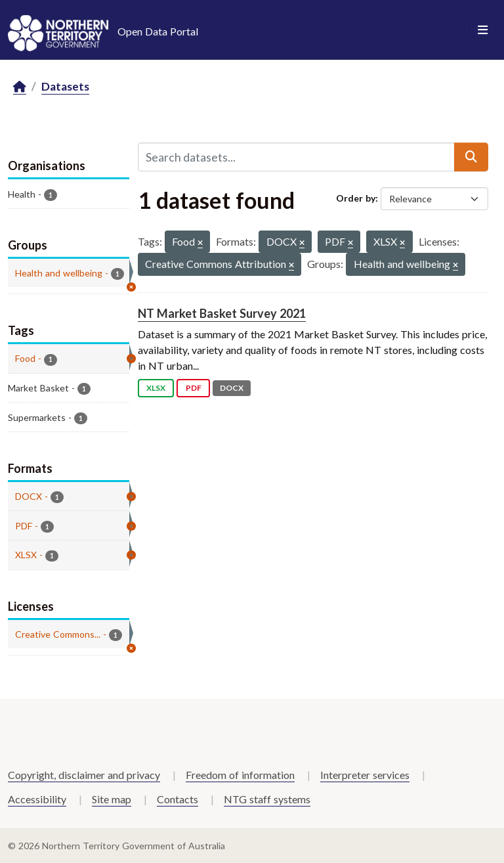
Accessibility (37, 799)
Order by (356, 198)
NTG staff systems (267, 799)
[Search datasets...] (296, 157)
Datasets (65, 86)
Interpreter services (365, 775)
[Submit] (471, 157)
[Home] (20, 87)
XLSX (156, 388)
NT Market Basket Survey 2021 (222, 313)
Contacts (178, 799)
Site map (112, 799)
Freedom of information (240, 775)
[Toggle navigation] (483, 30)
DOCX (232, 388)
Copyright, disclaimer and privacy (84, 775)
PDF (194, 388)
